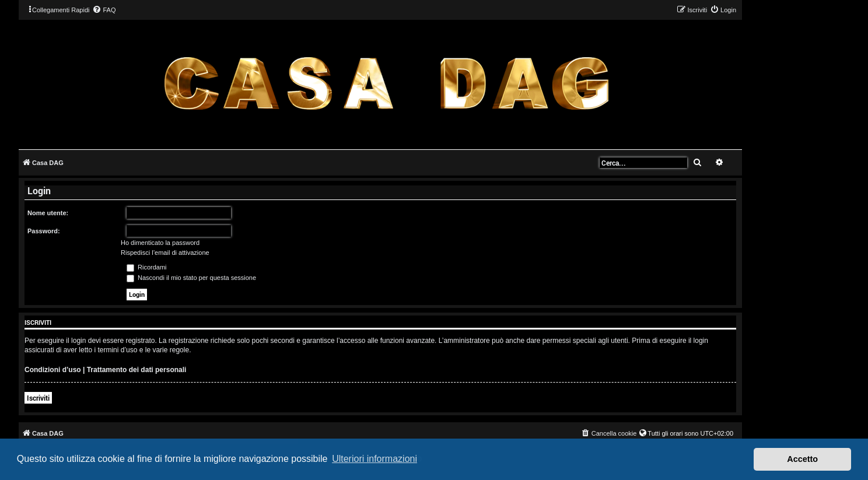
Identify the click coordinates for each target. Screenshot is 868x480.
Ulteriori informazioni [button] (374, 459)
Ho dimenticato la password (160, 243)
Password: (44, 231)
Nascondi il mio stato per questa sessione (191, 278)
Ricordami (147, 267)
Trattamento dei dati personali (137, 370)
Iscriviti (38, 398)
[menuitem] (104, 10)
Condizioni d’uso (53, 370)
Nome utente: (48, 213)
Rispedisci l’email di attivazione (165, 253)
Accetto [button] (802, 459)
